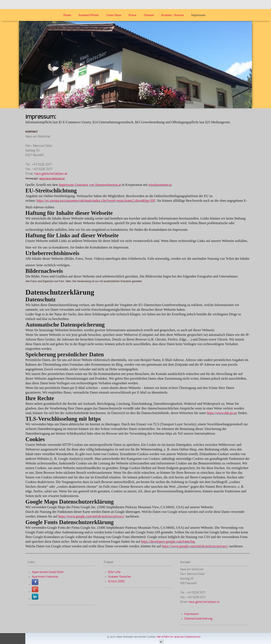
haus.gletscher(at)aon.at (51, 174)
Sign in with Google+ (35, 589)
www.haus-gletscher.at (52, 179)
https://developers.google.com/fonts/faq (168, 542)
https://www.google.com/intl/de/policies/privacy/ (91, 516)
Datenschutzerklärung (198, 619)
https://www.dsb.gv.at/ (222, 413)
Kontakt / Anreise (173, 15)
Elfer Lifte (114, 572)
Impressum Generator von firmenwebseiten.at (90, 185)
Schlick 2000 (116, 581)
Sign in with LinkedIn (35, 597)
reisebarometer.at (160, 185)
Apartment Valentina (45, 577)
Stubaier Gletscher (120, 577)
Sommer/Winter (89, 15)
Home (67, 15)
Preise (132, 15)
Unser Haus (114, 15)
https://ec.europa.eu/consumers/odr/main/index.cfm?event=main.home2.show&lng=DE (96, 201)
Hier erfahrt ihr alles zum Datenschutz (178, 637)
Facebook (35, 582)
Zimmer (149, 15)
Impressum (198, 15)
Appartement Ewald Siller (48, 572)
